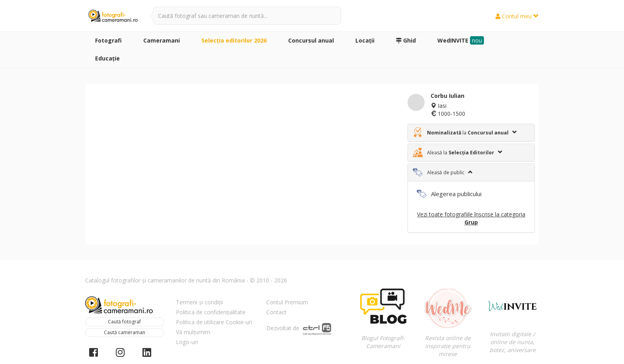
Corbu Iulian (448, 96)
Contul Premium (287, 302)
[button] (471, 133)
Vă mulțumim (193, 332)
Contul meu (517, 16)
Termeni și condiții (199, 302)
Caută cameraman (125, 332)
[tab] (471, 133)
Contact (276, 312)
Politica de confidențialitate (211, 312)
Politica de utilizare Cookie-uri (214, 322)
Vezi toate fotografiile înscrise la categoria (471, 218)
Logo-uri (187, 342)
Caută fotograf (124, 322)
